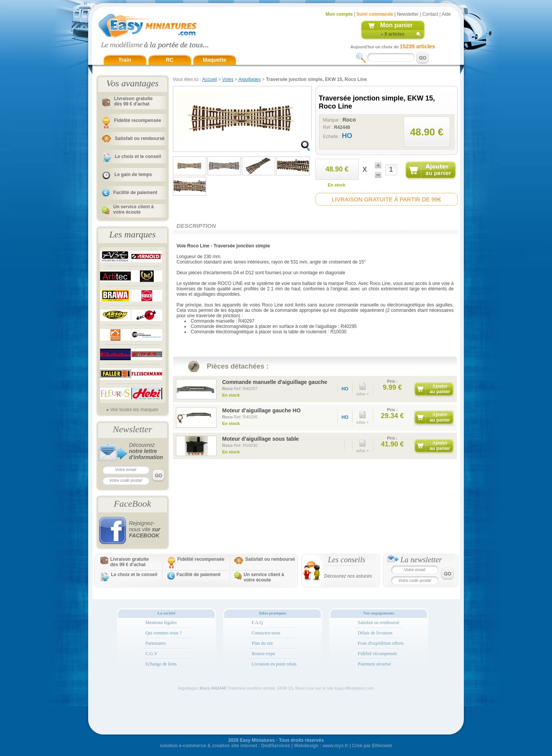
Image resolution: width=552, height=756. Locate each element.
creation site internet (235, 746)
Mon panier (397, 25)
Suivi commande (375, 14)
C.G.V (152, 654)
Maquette (214, 60)
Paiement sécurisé (375, 664)
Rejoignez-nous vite (145, 529)
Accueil (209, 79)
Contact (430, 14)
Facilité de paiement (136, 193)
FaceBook (132, 504)
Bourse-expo (264, 654)
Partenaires (156, 643)
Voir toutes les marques (134, 410)
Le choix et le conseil (138, 156)
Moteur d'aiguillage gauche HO (262, 410)
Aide (446, 14)
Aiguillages (250, 79)
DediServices (276, 746)
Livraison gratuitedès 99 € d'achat (134, 101)
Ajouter (440, 389)
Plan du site (263, 643)
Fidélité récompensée (378, 654)
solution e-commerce (183, 746)
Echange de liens (161, 664)
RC (169, 60)
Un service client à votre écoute (134, 209)
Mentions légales (161, 623)
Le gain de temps (133, 175)
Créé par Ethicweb (372, 746)
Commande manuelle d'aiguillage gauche (275, 382)
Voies (228, 79)
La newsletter (421, 560)
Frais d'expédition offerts (381, 643)
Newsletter (408, 14)
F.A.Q (257, 623)
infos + (363, 388)
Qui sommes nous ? (164, 633)
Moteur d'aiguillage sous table (261, 439)
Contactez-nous (266, 633)
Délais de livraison (375, 633)
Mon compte (339, 14)
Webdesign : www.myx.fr (321, 746)
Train (125, 60)
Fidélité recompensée (138, 120)
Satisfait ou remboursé (140, 138)
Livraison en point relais (274, 664)
